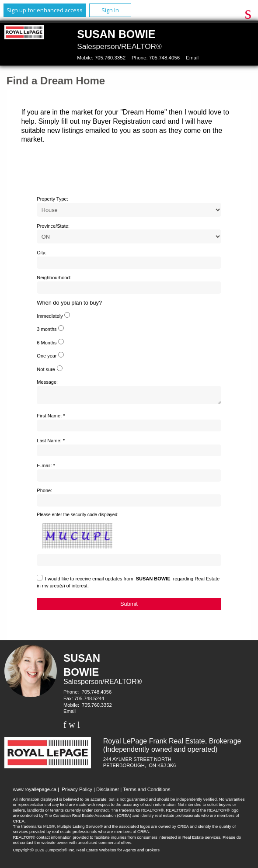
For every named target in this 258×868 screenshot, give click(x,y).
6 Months (47, 343)
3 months (47, 329)
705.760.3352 (110, 58)
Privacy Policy (77, 792)
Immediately (50, 316)
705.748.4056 (164, 58)
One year (47, 356)
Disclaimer (108, 792)
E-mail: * (46, 468)
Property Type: (52, 199)
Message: (47, 382)
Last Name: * (51, 443)
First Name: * (51, 418)
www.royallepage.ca (35, 792)
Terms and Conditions (146, 792)
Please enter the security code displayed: (78, 517)
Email (192, 58)
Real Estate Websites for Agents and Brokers (118, 852)
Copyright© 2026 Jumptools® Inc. (44, 852)
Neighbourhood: (54, 278)
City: (42, 253)
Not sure (46, 369)
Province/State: (53, 226)
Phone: (44, 493)
